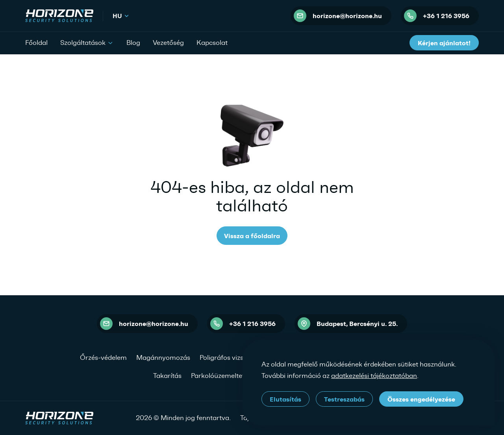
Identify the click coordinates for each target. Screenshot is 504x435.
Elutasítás (285, 399)
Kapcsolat (212, 43)
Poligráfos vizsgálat (229, 357)
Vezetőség (168, 43)
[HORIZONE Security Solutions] (59, 16)
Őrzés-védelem (103, 357)
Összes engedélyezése (421, 399)
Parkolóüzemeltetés (221, 376)
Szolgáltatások (87, 42)
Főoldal (36, 43)
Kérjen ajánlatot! (444, 43)
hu (121, 16)
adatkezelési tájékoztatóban (374, 376)
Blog (133, 43)
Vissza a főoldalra (252, 236)
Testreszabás (344, 399)
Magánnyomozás (163, 357)
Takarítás (167, 376)
